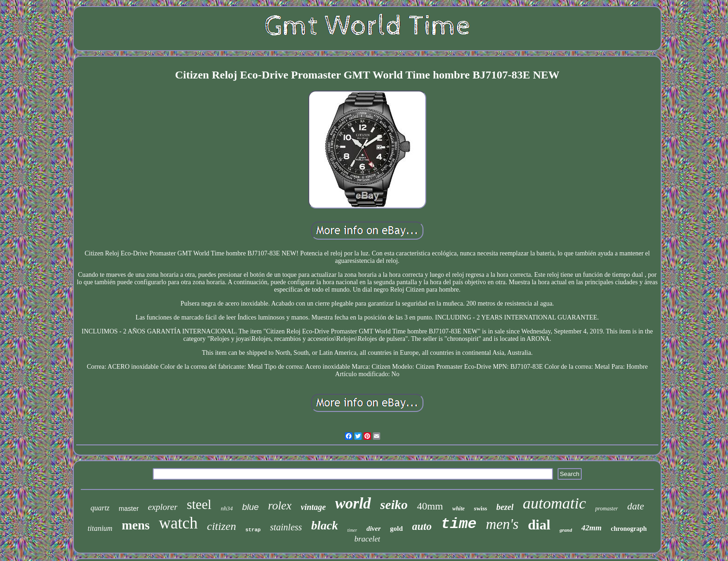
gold (396, 528)
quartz (100, 508)
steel (199, 504)
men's (502, 524)
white (458, 509)
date (636, 506)
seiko (394, 505)
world (353, 503)
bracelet (367, 539)
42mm (591, 528)
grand (566, 530)
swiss (481, 508)
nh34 (227, 508)
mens (136, 525)
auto (422, 526)
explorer (163, 507)
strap (253, 530)
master (129, 509)
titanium (100, 528)
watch (178, 523)
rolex (279, 506)
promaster (607, 509)
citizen (222, 526)
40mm (430, 506)
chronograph (629, 529)
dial (539, 525)
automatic (554, 503)
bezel (505, 507)
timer (352, 530)
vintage (313, 507)
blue (250, 507)
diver (374, 528)
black (325, 525)
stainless (286, 527)
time (459, 524)
